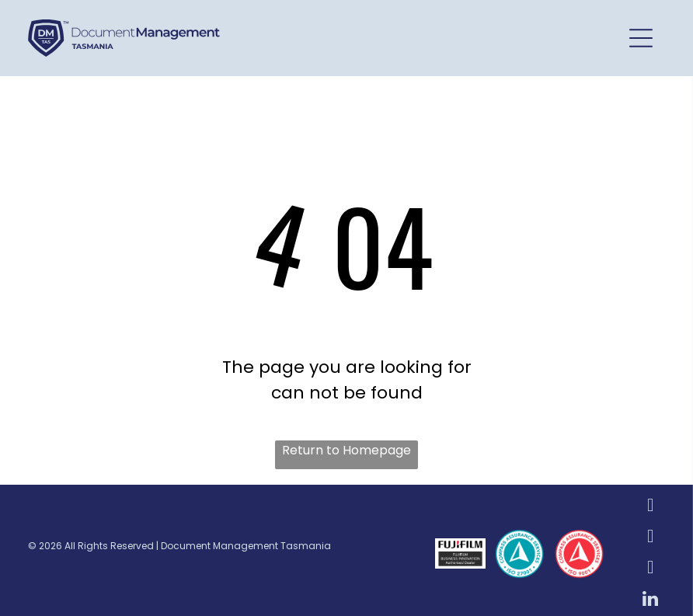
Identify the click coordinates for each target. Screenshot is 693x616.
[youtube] (651, 569)
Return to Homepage (346, 450)
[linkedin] (651, 600)
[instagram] (651, 538)
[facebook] (651, 507)
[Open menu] (641, 38)
